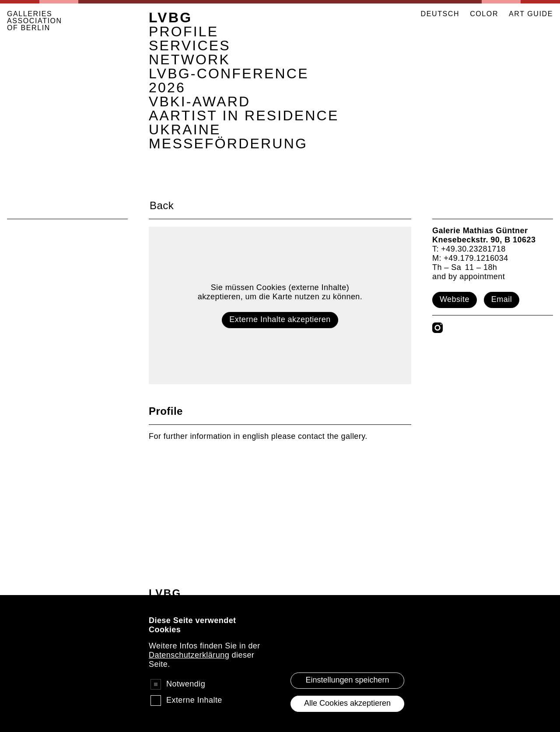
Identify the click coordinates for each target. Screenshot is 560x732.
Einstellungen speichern (347, 692)
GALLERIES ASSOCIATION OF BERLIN (35, 21)
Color (484, 14)
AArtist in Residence (244, 116)
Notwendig (186, 696)
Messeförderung (228, 144)
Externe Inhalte (194, 712)
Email (502, 299)
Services (190, 46)
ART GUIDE (531, 14)
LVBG (170, 18)
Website (455, 299)
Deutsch (440, 14)
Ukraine (185, 130)
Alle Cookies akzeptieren (347, 715)
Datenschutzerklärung (189, 667)
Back (162, 205)
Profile (184, 32)
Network (189, 60)
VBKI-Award (199, 102)
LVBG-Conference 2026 (229, 81)
